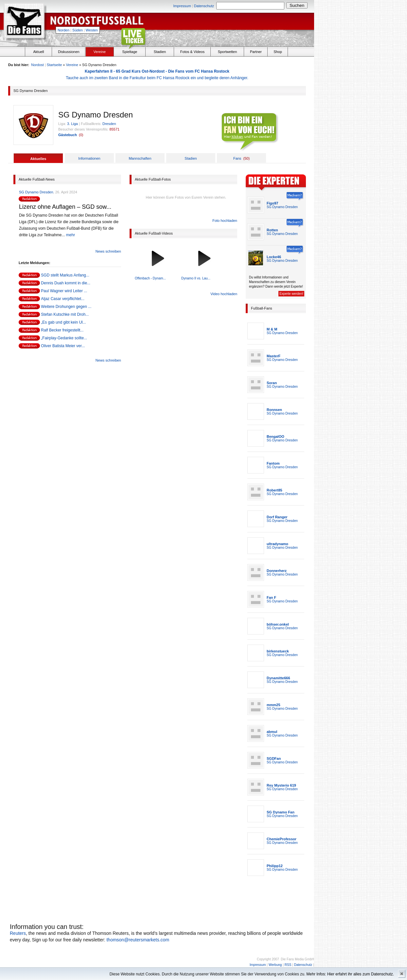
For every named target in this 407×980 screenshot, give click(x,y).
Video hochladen (224, 294)
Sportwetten (228, 52)
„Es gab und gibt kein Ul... (63, 322)
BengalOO (275, 437)
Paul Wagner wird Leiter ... (64, 291)
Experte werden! (291, 294)
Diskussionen (69, 52)
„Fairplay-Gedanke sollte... (64, 338)
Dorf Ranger (277, 517)
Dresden (109, 124)
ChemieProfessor (282, 839)
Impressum (182, 6)
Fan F (271, 597)
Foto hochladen (225, 221)
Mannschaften (140, 158)
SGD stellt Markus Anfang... (65, 275)
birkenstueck (278, 651)
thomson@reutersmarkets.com (138, 940)
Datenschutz (204, 6)
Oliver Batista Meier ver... (63, 346)
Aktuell (38, 52)
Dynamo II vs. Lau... (196, 278)
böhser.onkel (278, 624)
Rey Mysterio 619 (281, 785)
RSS (288, 965)
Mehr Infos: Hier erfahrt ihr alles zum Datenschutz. (350, 974)
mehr (71, 235)
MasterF (274, 356)
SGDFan (274, 758)
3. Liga (72, 124)
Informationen (89, 158)
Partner (256, 52)
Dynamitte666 (278, 678)
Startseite (54, 65)
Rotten (272, 230)
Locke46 (274, 257)
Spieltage (130, 52)
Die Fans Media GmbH (297, 959)
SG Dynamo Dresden (36, 192)
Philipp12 (275, 866)
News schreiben (108, 251)
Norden (63, 30)
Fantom (273, 463)
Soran (272, 383)
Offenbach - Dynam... (150, 278)
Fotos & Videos (192, 52)
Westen (92, 30)
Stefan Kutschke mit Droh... (65, 314)
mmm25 (274, 705)
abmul (272, 732)
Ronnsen (274, 410)
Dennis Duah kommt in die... (66, 283)
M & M (272, 329)
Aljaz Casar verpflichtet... (63, 299)
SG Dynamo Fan (281, 812)
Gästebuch (68, 135)
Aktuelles (38, 159)
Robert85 (274, 490)
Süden (78, 30)
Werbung (275, 965)
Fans (237, 158)
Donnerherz (277, 571)
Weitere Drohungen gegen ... (66, 307)
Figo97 (272, 203)
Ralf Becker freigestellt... (62, 330)
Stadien (160, 52)
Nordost (37, 65)
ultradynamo (277, 544)
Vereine (100, 52)
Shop (278, 52)
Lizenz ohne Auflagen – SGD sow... (65, 207)
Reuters (18, 933)
